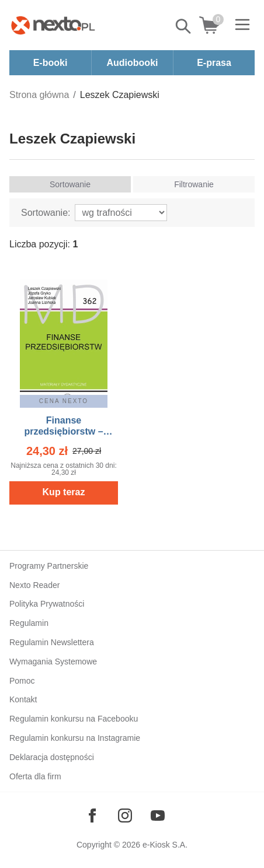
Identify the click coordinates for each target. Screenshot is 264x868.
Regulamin (29, 623)
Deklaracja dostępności (52, 757)
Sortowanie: (46, 213)
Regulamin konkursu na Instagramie (75, 738)
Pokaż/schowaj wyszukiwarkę (184, 26)
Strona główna (39, 95)
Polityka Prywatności (47, 604)
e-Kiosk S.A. (165, 845)
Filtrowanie (194, 184)
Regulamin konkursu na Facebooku (74, 719)
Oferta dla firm (35, 776)
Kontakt (23, 699)
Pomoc (22, 681)
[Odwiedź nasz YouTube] (158, 815)
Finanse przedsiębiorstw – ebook (63, 431)
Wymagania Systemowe (53, 661)
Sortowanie (70, 184)
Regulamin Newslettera (52, 642)
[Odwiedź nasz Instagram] (125, 815)
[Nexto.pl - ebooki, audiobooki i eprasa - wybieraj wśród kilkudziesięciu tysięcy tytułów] (53, 25)
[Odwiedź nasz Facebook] (92, 815)
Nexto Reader (34, 585)
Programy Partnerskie (49, 566)
